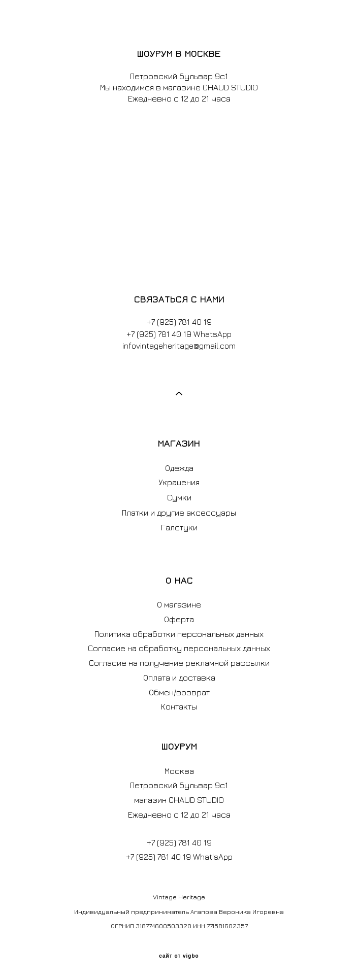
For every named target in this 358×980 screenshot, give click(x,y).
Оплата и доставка (179, 678)
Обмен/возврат (179, 692)
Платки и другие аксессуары (179, 513)
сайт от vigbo (179, 956)
